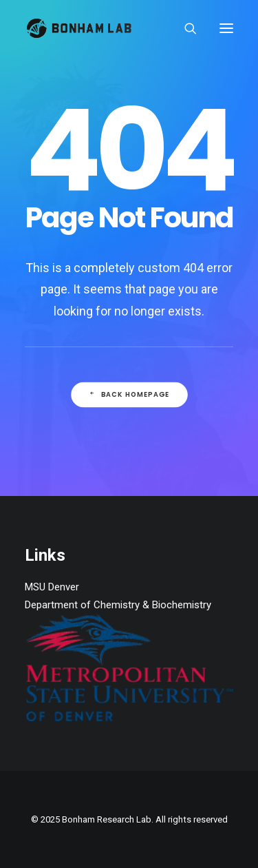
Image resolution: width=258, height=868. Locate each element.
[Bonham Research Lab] (79, 28)
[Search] (184, 28)
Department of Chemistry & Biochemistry (118, 605)
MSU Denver (52, 587)
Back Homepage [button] (129, 395)
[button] (226, 28)
